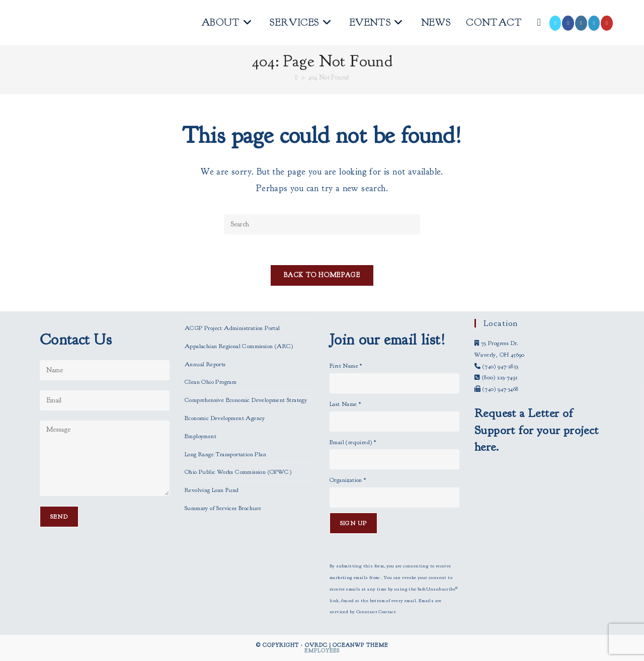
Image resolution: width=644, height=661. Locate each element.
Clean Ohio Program (211, 382)
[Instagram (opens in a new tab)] (581, 23)
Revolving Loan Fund (212, 490)
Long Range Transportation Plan (225, 454)
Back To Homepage (322, 275)
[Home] (297, 77)
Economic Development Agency (225, 418)
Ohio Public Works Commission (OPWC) (238, 472)
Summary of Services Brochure (223, 508)
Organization (348, 480)
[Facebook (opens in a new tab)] (568, 23)
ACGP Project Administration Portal (232, 328)
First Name (346, 366)
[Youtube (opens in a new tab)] (607, 23)
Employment (200, 436)
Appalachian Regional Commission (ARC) (239, 346)
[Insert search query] (322, 224)
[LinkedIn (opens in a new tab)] (594, 23)
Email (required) (353, 442)
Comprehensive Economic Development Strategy (246, 400)
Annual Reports (205, 364)
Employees (322, 650)
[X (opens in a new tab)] (555, 23)
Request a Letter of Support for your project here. (537, 430)
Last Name (345, 404)
